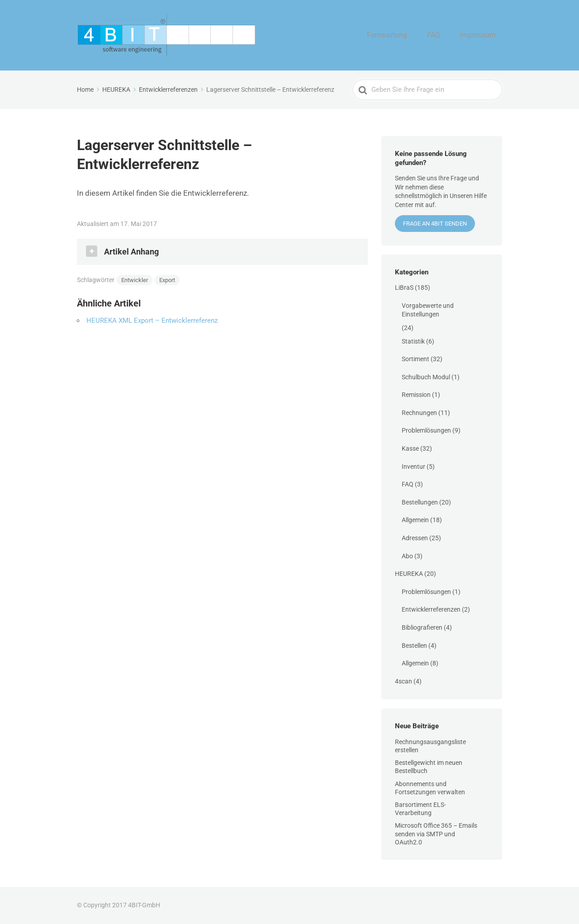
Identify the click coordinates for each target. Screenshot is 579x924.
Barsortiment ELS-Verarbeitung (420, 809)
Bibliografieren (422, 627)
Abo (407, 556)
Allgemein (415, 520)
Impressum (482, 35)
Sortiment (415, 359)
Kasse (410, 448)
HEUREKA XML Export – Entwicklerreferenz (152, 321)
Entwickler (135, 280)
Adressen (415, 538)
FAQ (444, 35)
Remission (416, 395)
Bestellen (414, 646)
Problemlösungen (426, 430)
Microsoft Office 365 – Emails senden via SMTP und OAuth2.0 (436, 834)
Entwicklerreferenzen (431, 609)
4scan (403, 681)
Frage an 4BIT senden (435, 224)
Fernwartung (405, 35)
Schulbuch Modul (426, 377)
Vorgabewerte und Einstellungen (428, 310)
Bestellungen (420, 502)
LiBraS (404, 288)
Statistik (413, 341)
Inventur (413, 467)
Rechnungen (419, 413)
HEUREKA (409, 574)
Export (167, 280)
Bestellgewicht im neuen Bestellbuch (429, 767)
